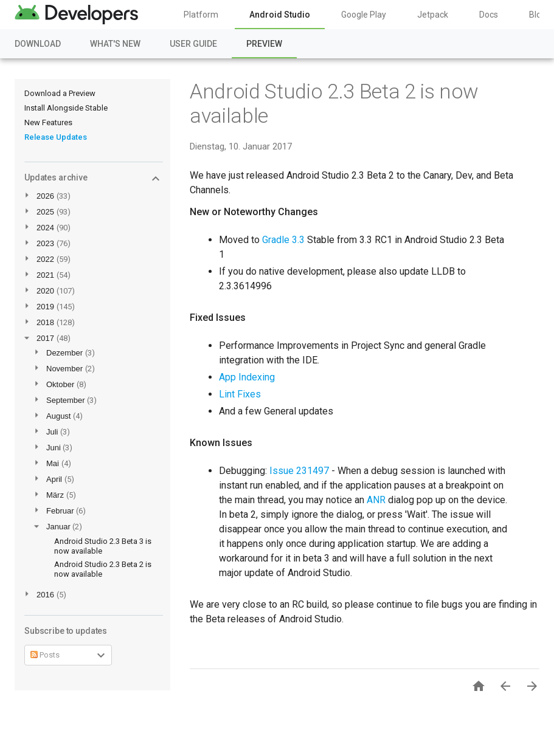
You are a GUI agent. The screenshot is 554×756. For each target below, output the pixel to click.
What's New (115, 44)
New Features (48, 122)
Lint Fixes (240, 394)
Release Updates (56, 137)
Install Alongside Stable (66, 108)
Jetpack (433, 15)
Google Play (364, 15)
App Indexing (247, 377)
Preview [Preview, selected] (264, 44)
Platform (201, 15)
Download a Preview (60, 93)
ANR (376, 500)
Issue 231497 (299, 471)
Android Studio (280, 15)
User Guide (193, 44)
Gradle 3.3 (283, 240)
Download (38, 44)
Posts (45, 655)
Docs (489, 15)
